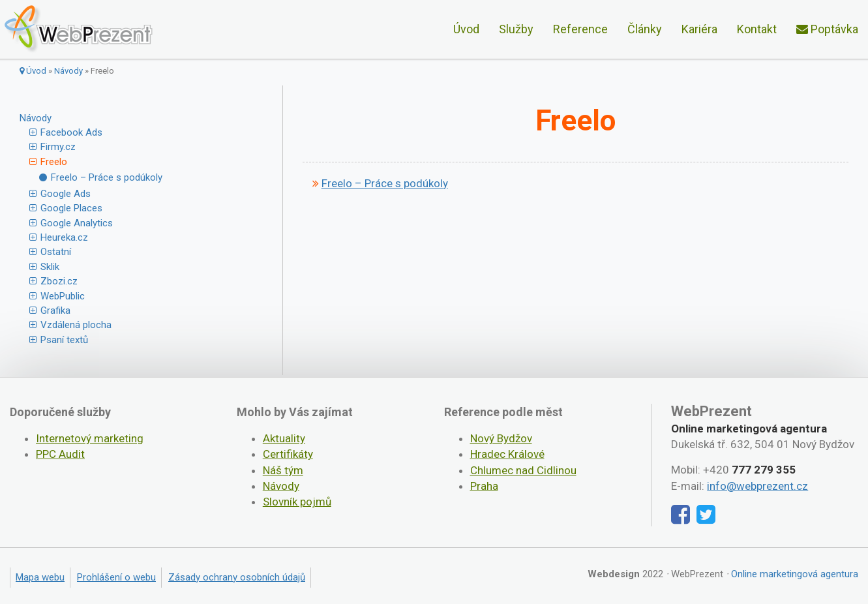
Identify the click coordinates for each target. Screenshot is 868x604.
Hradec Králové (507, 454)
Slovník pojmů (297, 502)
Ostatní (56, 252)
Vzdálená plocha (76, 325)
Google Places (71, 208)
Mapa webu (40, 577)
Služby (516, 29)
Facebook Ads (71, 132)
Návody (68, 71)
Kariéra (699, 29)
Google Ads (66, 194)
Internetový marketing (90, 438)
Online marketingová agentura (795, 574)
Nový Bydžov (501, 438)
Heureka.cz (64, 237)
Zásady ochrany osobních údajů (237, 577)
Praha (484, 486)
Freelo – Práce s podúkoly (107, 177)
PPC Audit (60, 454)
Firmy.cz (58, 147)
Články (645, 29)
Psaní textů (64, 340)
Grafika (55, 310)
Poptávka (827, 29)
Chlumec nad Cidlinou (523, 470)
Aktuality (284, 438)
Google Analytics (77, 223)
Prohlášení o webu (116, 577)
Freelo (54, 162)
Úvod (466, 29)
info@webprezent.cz (757, 486)
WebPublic (63, 296)
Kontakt (757, 29)
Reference (580, 29)
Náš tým (283, 470)
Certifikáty (288, 454)
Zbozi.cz (59, 281)
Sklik (50, 267)
